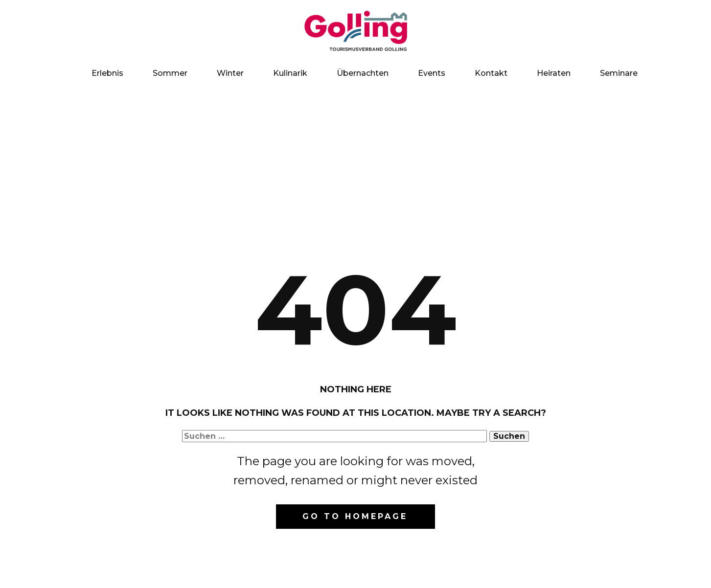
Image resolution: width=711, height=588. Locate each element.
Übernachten (363, 73)
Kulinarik (290, 73)
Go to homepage (355, 516)
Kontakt (491, 73)
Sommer (170, 73)
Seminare (619, 73)
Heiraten (554, 73)
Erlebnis (107, 73)
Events (432, 73)
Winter (230, 73)
